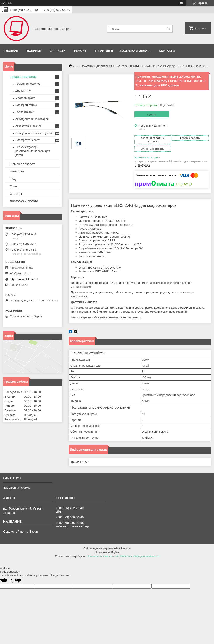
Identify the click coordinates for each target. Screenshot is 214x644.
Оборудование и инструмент (34, 133)
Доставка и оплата (135, 51)
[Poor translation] (16, 581)
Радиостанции (25, 112)
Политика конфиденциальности (140, 556)
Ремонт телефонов (28, 84)
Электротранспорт (27, 140)
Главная (11, 51)
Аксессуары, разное (28, 126)
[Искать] (169, 29)
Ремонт (80, 51)
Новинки (34, 51)
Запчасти (58, 51)
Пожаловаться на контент (103, 556)
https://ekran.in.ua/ (22, 268)
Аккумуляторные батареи (32, 119)
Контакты (167, 51)
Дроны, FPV (23, 91)
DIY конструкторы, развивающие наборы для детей (33, 151)
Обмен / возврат (22, 164)
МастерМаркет (25, 98)
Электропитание (26, 105)
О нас (14, 186)
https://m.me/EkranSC (24, 279)
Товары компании (23, 77)
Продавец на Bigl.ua (107, 552)
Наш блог (17, 171)
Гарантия (103, 51)
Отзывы (16, 194)
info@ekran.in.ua (20, 273)
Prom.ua (126, 548)
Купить (152, 115)
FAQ (13, 179)
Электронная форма (17, 488)
